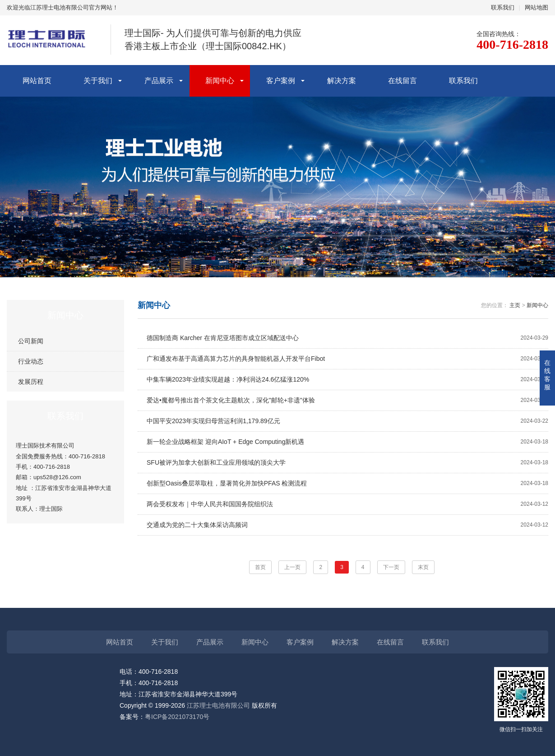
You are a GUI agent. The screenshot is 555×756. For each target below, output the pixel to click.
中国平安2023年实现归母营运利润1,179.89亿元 (347, 421)
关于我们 (98, 81)
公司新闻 (31, 341)
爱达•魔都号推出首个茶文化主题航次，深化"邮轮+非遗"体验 (347, 400)
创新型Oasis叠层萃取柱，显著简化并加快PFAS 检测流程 (347, 483)
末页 (423, 567)
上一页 (292, 567)
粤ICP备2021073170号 (177, 717)
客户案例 (281, 81)
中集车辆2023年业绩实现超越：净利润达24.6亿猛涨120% (347, 380)
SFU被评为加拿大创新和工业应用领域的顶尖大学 (347, 463)
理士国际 (51, 509)
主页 (515, 305)
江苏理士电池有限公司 (218, 705)
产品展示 (159, 81)
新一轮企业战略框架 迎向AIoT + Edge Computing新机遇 (347, 442)
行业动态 (31, 361)
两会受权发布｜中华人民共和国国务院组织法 (347, 504)
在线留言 (402, 81)
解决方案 (342, 81)
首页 (260, 567)
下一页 (391, 567)
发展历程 (31, 382)
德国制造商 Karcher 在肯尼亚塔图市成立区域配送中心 (347, 338)
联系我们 (503, 7)
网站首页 (37, 81)
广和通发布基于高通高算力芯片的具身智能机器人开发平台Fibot (347, 359)
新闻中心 (220, 81)
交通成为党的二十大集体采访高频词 (347, 525)
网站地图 (536, 7)
